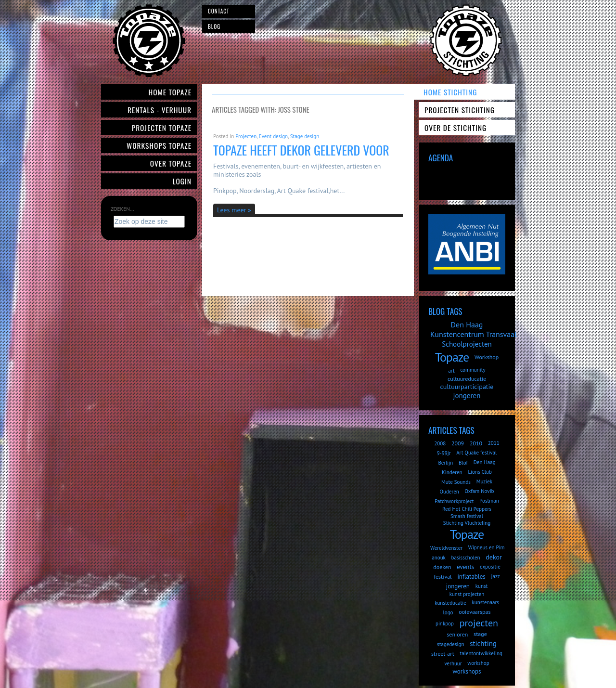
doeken (442, 567)
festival (443, 577)
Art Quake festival (476, 453)
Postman (489, 501)
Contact (219, 11)
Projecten (246, 136)
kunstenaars (485, 602)
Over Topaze (171, 163)
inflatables (471, 577)
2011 (494, 443)
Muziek (484, 481)
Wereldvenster (446, 548)
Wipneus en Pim (487, 547)
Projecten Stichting (460, 110)
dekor (494, 557)
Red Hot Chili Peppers (467, 509)
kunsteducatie (450, 603)
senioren (457, 634)
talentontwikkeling (481, 653)
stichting (483, 643)
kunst (482, 586)
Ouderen (449, 492)
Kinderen (452, 472)
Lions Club (480, 472)
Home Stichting (450, 92)
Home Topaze (170, 92)
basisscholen (466, 558)
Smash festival (467, 516)
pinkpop (445, 623)
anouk (439, 558)
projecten (479, 623)
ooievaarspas (475, 612)
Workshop (487, 357)
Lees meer (231, 210)
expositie (490, 567)
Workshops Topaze (159, 145)
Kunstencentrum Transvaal (474, 334)
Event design (273, 136)
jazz (496, 576)
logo (448, 612)
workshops (467, 671)
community (473, 370)
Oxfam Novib (480, 491)
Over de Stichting (456, 128)
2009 (458, 443)
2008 (440, 443)
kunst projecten (467, 594)
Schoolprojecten (467, 344)
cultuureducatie (467, 379)
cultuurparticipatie (467, 387)
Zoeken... (122, 209)
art (451, 371)
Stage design (305, 136)
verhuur (453, 663)
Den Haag (467, 325)
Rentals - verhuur (160, 110)
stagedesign (450, 644)
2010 (476, 443)
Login (182, 181)
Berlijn (445, 463)
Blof (463, 463)
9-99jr (444, 453)
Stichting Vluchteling (467, 523)
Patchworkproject (454, 501)
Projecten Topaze (162, 128)
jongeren (467, 396)
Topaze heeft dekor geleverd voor (301, 150)
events (465, 567)
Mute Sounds (456, 482)
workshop (478, 663)
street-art (443, 654)
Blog (214, 26)
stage (480, 634)
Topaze (452, 357)
